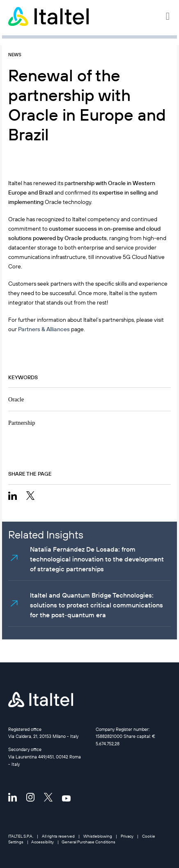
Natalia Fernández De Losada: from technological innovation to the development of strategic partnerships (97, 559)
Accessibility (42, 842)
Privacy (127, 836)
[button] (168, 16)
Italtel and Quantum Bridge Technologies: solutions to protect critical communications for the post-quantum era (96, 605)
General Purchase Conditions (88, 842)
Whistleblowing (98, 836)
